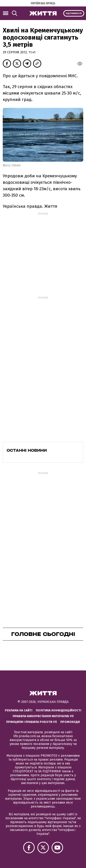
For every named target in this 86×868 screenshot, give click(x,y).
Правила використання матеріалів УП (43, 716)
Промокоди (70, 722)
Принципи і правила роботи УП (32, 722)
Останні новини (27, 450)
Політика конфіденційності (58, 710)
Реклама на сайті (19, 710)
